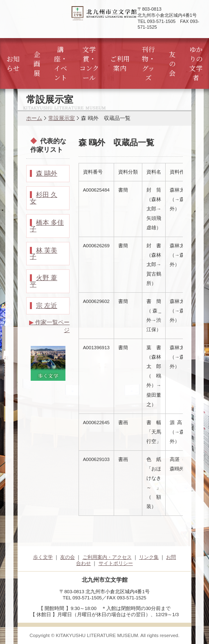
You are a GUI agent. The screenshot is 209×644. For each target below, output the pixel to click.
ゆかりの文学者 (196, 63)
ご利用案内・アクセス (107, 557)
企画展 (37, 64)
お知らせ (13, 63)
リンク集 (149, 557)
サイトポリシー (116, 563)
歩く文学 (43, 557)
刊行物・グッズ (148, 63)
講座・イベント (61, 63)
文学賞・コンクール (89, 63)
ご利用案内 (120, 63)
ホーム (34, 118)
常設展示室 (62, 118)
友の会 (172, 64)
